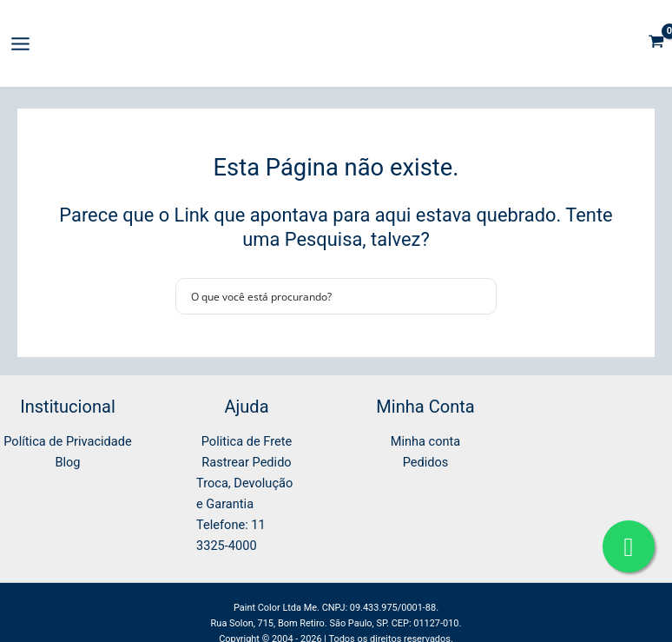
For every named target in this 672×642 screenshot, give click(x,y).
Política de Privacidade (67, 441)
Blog (67, 462)
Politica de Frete (247, 441)
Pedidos (426, 462)
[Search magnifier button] (478, 296)
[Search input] (325, 296)
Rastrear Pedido (246, 462)
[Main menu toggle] (20, 44)
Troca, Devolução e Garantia (244, 493)
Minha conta (426, 441)
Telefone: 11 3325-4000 (231, 535)
